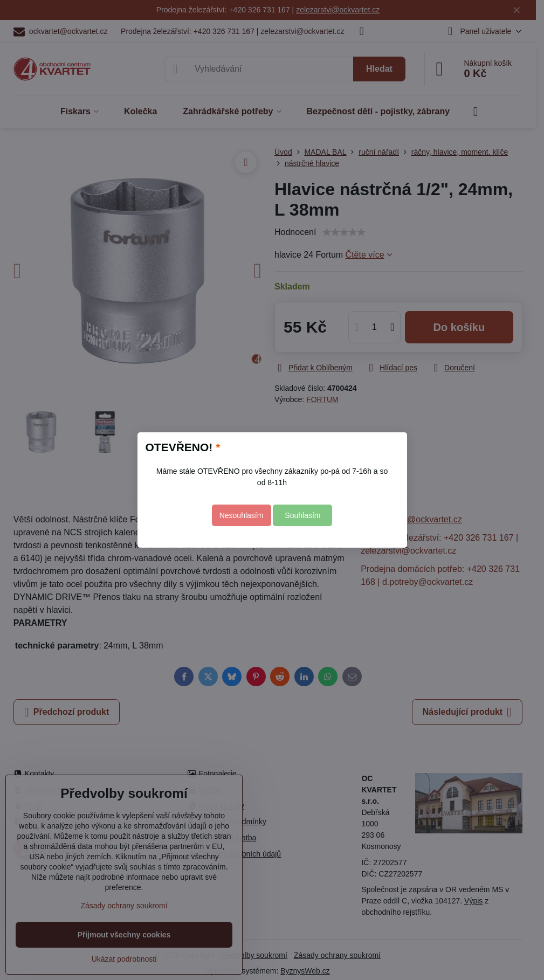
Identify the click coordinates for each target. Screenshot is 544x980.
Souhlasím (302, 515)
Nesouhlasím (242, 515)
